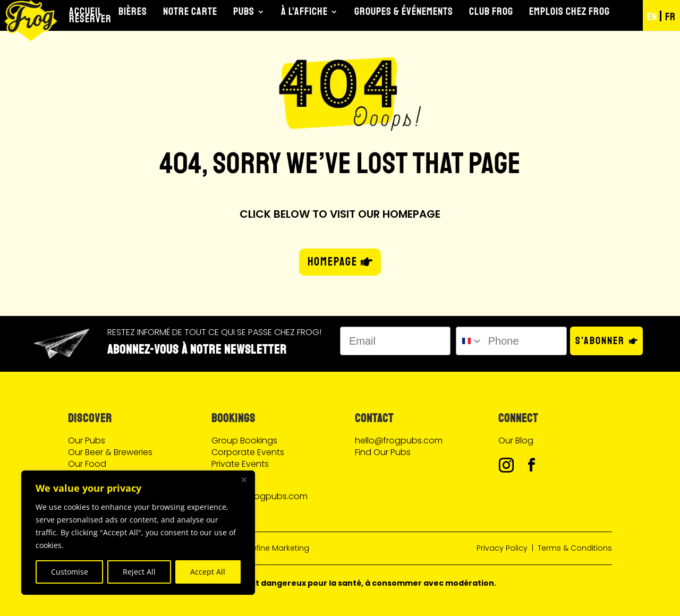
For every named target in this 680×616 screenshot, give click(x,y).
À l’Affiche (304, 12)
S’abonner (600, 341)
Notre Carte (190, 12)
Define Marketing (278, 548)
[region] (138, 533)
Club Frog (491, 12)
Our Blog (516, 440)
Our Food (87, 464)
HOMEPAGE (333, 262)
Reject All (139, 572)
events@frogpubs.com (260, 496)
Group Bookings (244, 440)
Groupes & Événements (404, 12)
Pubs (244, 12)
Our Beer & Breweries (110, 452)
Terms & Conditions (575, 548)
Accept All (208, 572)
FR (670, 17)
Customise (70, 572)
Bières (133, 12)
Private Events (240, 464)
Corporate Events (248, 452)
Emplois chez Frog (569, 12)
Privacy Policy (502, 548)
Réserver (90, 19)
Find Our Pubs (383, 452)
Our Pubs (87, 440)
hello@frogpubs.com (399, 440)
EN (652, 17)
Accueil (86, 12)
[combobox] (469, 341)
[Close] (244, 480)
